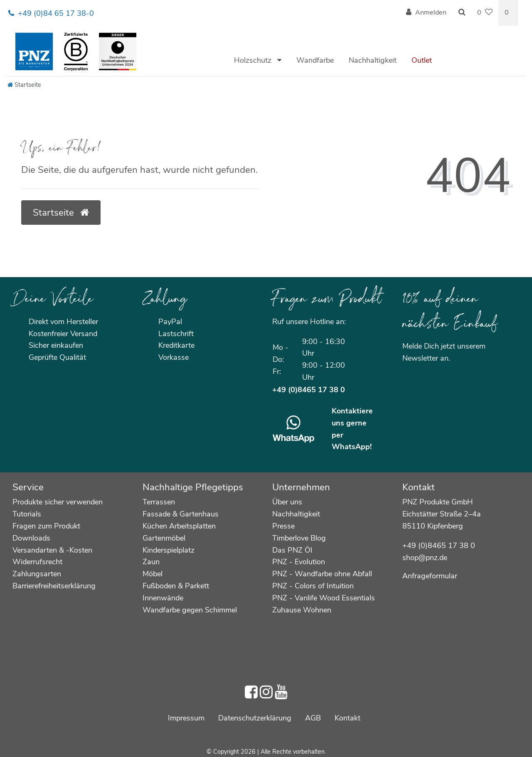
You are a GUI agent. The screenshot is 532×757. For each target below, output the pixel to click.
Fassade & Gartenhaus (181, 514)
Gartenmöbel (164, 538)
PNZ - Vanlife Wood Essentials (324, 598)
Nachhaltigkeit (373, 60)
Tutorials (27, 514)
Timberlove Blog (299, 538)
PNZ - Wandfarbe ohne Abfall (322, 574)
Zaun (151, 562)
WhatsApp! (352, 447)
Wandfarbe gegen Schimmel (190, 610)
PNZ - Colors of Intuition (313, 586)
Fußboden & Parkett (176, 586)
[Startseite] (24, 85)
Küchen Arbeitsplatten (179, 526)
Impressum (186, 718)
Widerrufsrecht (37, 562)
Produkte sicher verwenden (58, 502)
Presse (283, 526)
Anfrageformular (430, 576)
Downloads (31, 538)
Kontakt (347, 718)
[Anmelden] (426, 13)
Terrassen (159, 502)
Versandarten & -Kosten (52, 550)
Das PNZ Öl (292, 550)
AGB (313, 718)
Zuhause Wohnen (302, 610)
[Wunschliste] (485, 13)
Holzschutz (254, 60)
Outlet (422, 60)
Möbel (153, 574)
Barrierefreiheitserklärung (54, 586)
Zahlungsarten (37, 574)
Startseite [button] (61, 213)
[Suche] (462, 13)
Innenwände (163, 598)
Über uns (287, 502)
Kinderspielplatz (169, 550)
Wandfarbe (315, 60)
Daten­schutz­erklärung (255, 718)
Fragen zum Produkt (46, 526)
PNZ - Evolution (299, 562)
